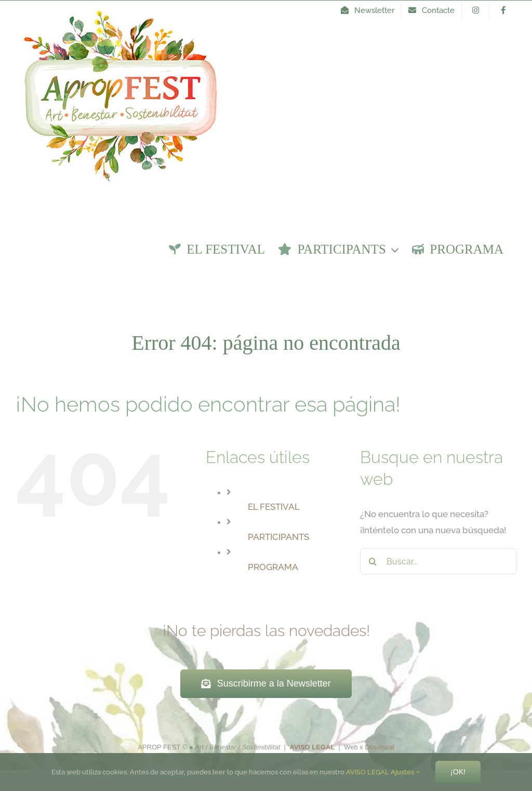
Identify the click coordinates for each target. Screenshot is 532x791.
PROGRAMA (273, 567)
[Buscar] (373, 561)
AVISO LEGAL (368, 772)
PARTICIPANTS (278, 537)
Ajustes (405, 772)
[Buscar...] (438, 561)
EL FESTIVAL (274, 507)
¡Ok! (458, 772)
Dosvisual (379, 747)
